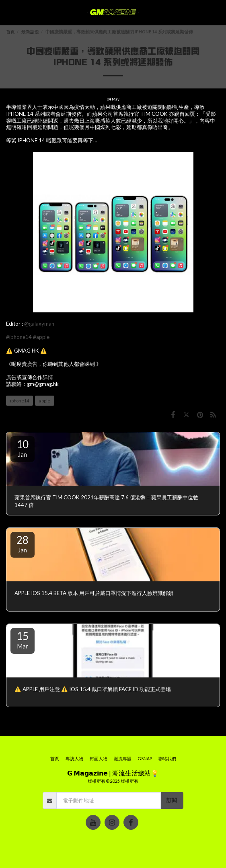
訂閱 (172, 800)
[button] (9, 12)
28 (23, 544)
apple (45, 401)
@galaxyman (39, 324)
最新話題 (30, 32)
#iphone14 (19, 337)
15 (23, 640)
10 (23, 448)
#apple (41, 337)
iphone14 (20, 401)
